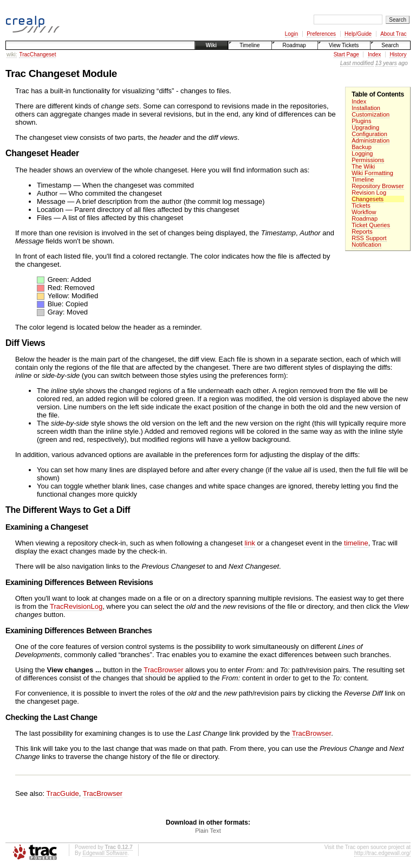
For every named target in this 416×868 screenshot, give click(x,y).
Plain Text (208, 831)
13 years (386, 63)
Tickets (361, 205)
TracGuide (63, 793)
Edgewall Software (105, 853)
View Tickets (344, 45)
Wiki (211, 45)
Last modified (357, 63)
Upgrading (365, 127)
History (398, 54)
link (250, 543)
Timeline (249, 45)
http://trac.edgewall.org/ (382, 853)
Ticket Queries (371, 225)
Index (374, 54)
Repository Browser (378, 186)
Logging (362, 153)
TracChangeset (37, 54)
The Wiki (363, 166)
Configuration (369, 134)
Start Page (346, 54)
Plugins (361, 121)
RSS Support (369, 238)
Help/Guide (358, 34)
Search (390, 45)
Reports (362, 232)
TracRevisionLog (76, 606)
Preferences (321, 34)
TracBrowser (163, 670)
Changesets (368, 199)
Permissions (368, 160)
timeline (356, 543)
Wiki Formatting (372, 173)
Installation (366, 108)
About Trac (393, 34)
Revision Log (369, 192)
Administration (370, 140)
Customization (370, 114)
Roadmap (294, 45)
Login (291, 34)
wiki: (12, 54)
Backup (362, 147)
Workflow (364, 212)
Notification (366, 245)
